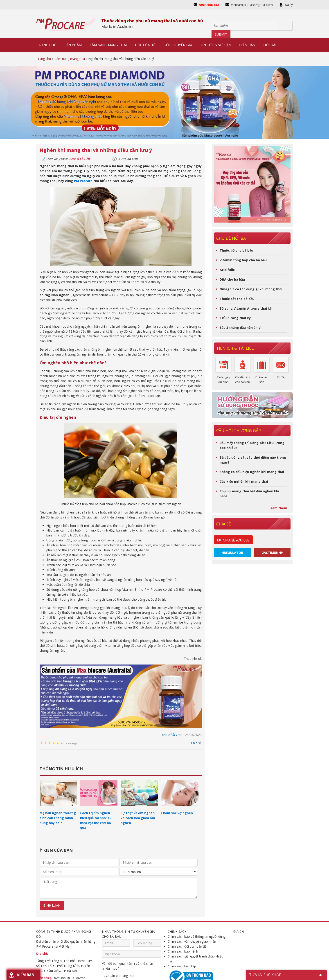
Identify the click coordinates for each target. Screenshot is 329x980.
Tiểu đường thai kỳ (235, 318)
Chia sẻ (196, 743)
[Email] (116, 943)
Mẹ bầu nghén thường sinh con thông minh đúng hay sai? (58, 818)
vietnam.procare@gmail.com (252, 5)
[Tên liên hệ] (147, 943)
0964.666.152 (209, 5)
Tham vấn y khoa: (68, 159)
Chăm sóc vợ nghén (177, 813)
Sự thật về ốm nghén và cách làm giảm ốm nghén (138, 818)
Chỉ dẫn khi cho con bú (243, 379)
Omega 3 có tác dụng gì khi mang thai (251, 289)
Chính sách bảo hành (183, 951)
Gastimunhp (272, 553)
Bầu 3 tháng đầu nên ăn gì (241, 328)
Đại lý (289, 5)
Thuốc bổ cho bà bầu (236, 250)
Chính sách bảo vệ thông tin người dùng (197, 936)
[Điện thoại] (131, 954)
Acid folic (227, 270)
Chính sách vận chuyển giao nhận (192, 941)
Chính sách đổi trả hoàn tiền (188, 946)
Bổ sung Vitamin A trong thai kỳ (246, 308)
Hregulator (232, 553)
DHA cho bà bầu (232, 279)
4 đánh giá (69, 743)
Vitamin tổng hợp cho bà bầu (243, 260)
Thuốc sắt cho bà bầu (237, 299)
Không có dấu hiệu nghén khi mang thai (252, 472)
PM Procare (83, 181)
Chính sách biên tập (182, 966)
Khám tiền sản (262, 379)
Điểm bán (26, 975)
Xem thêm (279, 508)
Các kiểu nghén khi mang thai (244, 481)
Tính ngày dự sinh (224, 379)
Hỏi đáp (281, 377)
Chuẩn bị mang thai (118, 976)
